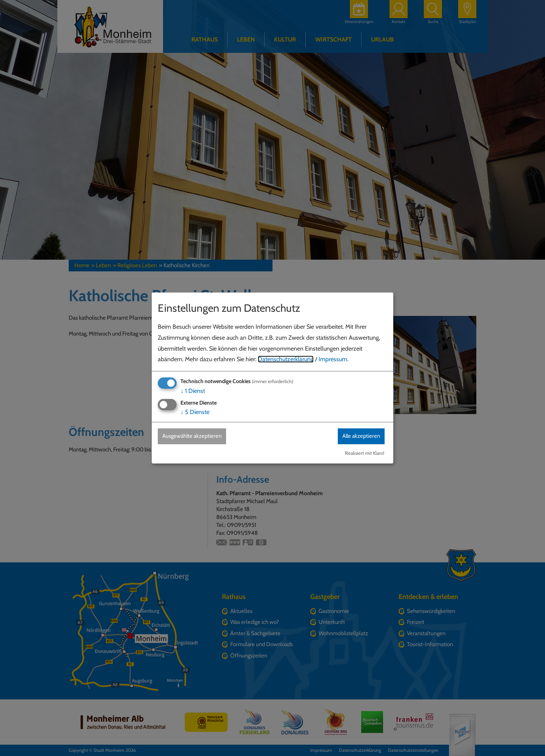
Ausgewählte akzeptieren (195, 436)
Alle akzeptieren (358, 436)
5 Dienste (195, 412)
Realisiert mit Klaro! (365, 453)
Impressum (333, 359)
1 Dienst (193, 390)
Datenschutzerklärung (286, 359)
